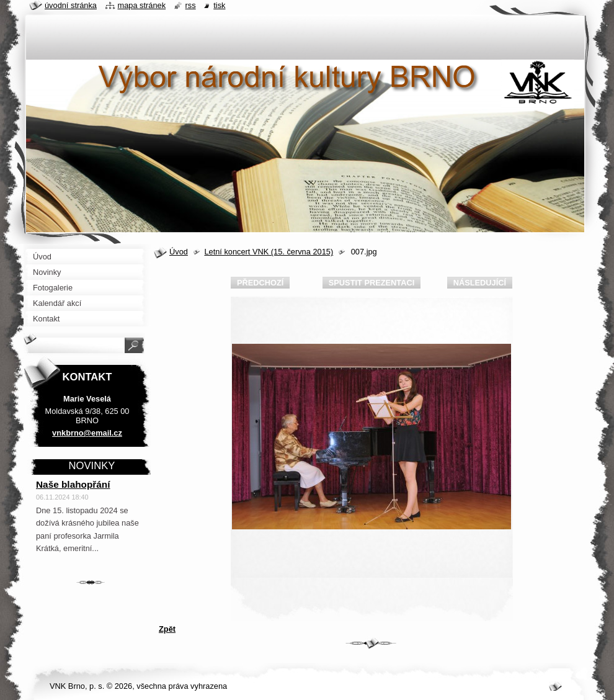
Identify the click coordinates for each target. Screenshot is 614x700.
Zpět (167, 629)
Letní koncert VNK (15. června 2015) (269, 252)
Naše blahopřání (73, 484)
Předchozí (260, 283)
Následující (480, 283)
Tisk (219, 5)
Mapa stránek (142, 5)
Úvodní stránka (71, 5)
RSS (191, 5)
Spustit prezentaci (372, 283)
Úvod (179, 252)
